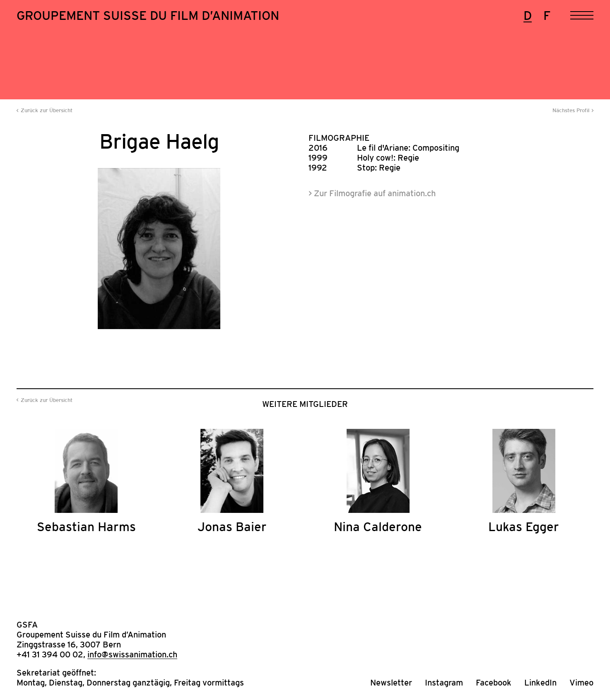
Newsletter (391, 683)
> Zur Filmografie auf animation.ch (372, 193)
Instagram (444, 683)
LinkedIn (540, 683)
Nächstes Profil (571, 110)
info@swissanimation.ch (132, 654)
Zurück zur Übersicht (47, 110)
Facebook (494, 683)
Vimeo (581, 683)
